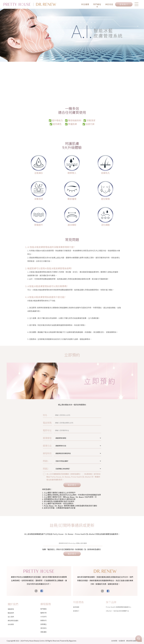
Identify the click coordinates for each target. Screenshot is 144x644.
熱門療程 (97, 5)
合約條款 (11, 619)
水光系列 (43, 609)
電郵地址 (61, 430)
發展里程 (11, 604)
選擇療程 (61, 438)
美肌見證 (109, 4)
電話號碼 (61, 423)
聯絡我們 (11, 608)
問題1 (60, 461)
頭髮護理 (43, 624)
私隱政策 (122, 641)
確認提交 (72, 485)
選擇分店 (61, 446)
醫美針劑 (43, 605)
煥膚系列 (43, 613)
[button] (136, 4)
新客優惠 (85, 4)
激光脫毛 (43, 620)
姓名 (60, 415)
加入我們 (11, 612)
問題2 (60, 468)
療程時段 (61, 453)
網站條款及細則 (13, 616)
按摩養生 (43, 617)
